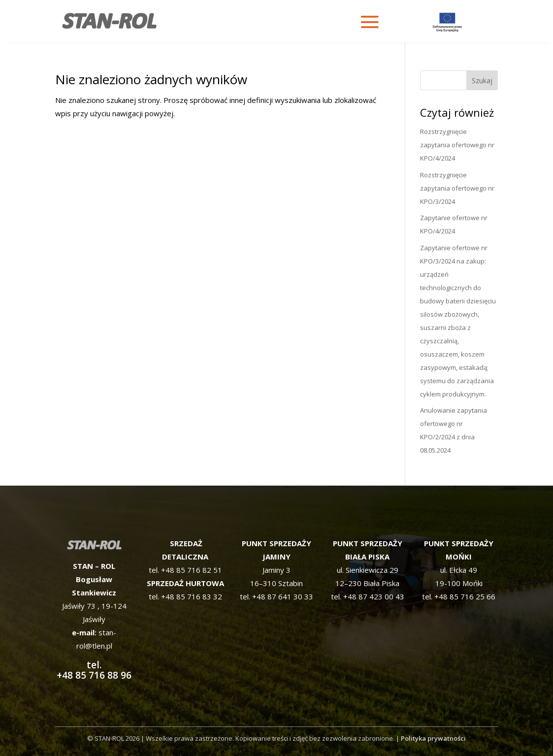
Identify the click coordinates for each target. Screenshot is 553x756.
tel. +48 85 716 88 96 (94, 653)
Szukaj (482, 81)
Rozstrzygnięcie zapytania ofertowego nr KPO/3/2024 (457, 188)
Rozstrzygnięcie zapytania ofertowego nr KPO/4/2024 (457, 145)
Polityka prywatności (433, 738)
